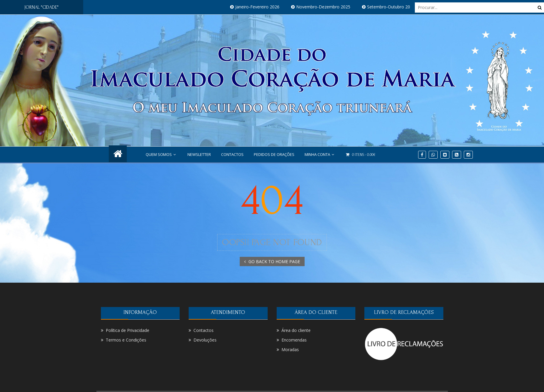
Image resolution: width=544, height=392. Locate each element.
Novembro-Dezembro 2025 (327, 7)
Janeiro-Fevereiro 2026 (261, 7)
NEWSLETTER (199, 154)
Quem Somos (161, 154)
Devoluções (205, 340)
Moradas (290, 349)
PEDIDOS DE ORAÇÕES (274, 154)
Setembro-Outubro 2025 (394, 7)
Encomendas (294, 340)
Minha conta (320, 154)
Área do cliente (296, 330)
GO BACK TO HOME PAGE (272, 261)
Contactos (232, 154)
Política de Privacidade (128, 330)
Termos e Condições (126, 340)
